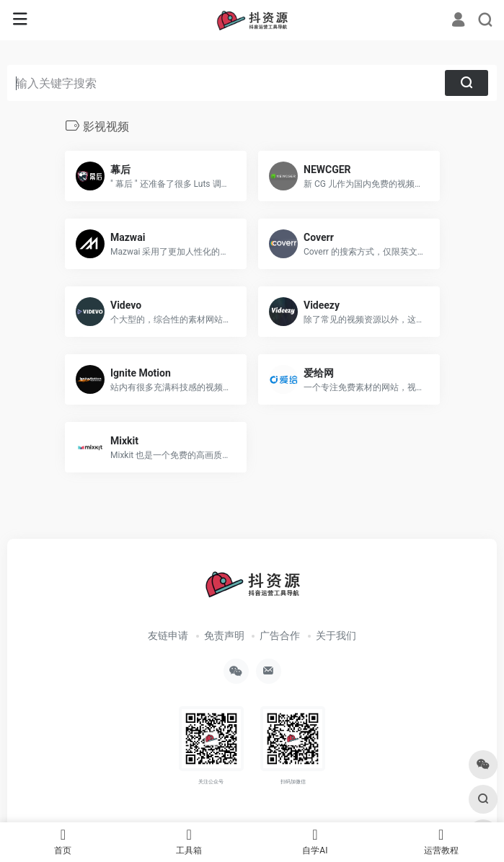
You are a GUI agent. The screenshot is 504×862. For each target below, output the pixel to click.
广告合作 (280, 635)
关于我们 (336, 635)
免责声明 (224, 635)
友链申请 (168, 635)
